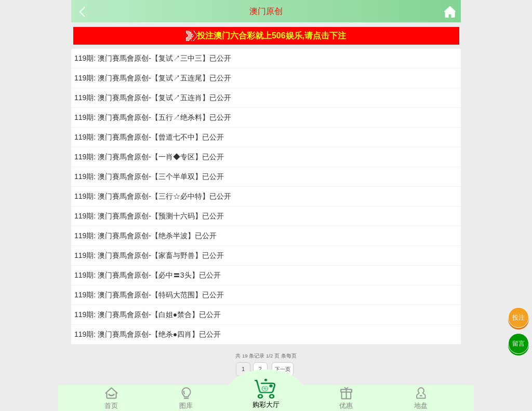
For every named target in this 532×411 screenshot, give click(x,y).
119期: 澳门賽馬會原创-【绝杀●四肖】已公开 (148, 334)
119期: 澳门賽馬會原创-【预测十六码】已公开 (149, 216)
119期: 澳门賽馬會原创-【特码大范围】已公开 (149, 295)
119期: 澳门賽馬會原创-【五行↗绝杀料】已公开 (153, 117)
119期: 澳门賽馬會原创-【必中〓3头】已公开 (148, 275)
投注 (518, 318)
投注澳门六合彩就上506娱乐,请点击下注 (266, 36)
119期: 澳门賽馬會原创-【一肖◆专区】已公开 (149, 157)
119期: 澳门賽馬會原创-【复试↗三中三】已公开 (153, 58)
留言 (518, 344)
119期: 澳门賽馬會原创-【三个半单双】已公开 (149, 176)
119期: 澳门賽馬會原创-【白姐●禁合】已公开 (148, 314)
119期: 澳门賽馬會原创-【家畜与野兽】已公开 (149, 255)
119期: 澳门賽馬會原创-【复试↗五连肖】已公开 (153, 98)
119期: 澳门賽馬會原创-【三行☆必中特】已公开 (153, 196)
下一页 (283, 369)
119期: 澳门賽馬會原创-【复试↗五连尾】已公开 (153, 78)
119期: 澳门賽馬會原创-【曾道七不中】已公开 (149, 137)
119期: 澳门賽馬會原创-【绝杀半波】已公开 (145, 236)
